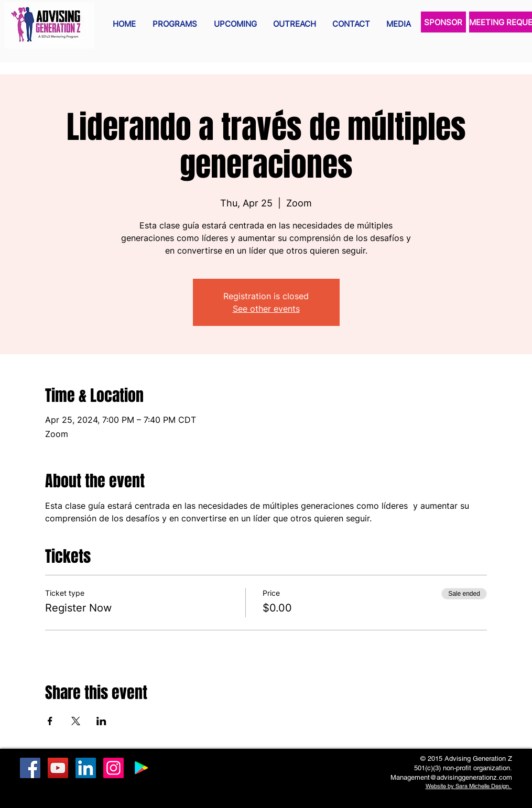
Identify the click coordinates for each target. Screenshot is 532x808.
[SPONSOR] (443, 22)
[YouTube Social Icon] (58, 768)
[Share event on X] (76, 721)
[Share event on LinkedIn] (101, 721)
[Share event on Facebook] (50, 721)
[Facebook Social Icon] (30, 768)
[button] (175, 24)
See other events (266, 309)
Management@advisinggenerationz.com (451, 777)
